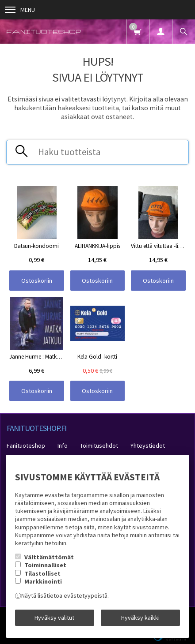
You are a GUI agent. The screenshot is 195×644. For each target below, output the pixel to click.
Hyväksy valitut (54, 618)
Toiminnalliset (45, 565)
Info (63, 446)
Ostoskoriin (37, 281)
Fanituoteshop (26, 446)
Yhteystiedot (148, 446)
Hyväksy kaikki (140, 618)
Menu (20, 10)
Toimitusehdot (99, 446)
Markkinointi (43, 581)
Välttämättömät (49, 557)
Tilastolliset (42, 573)
